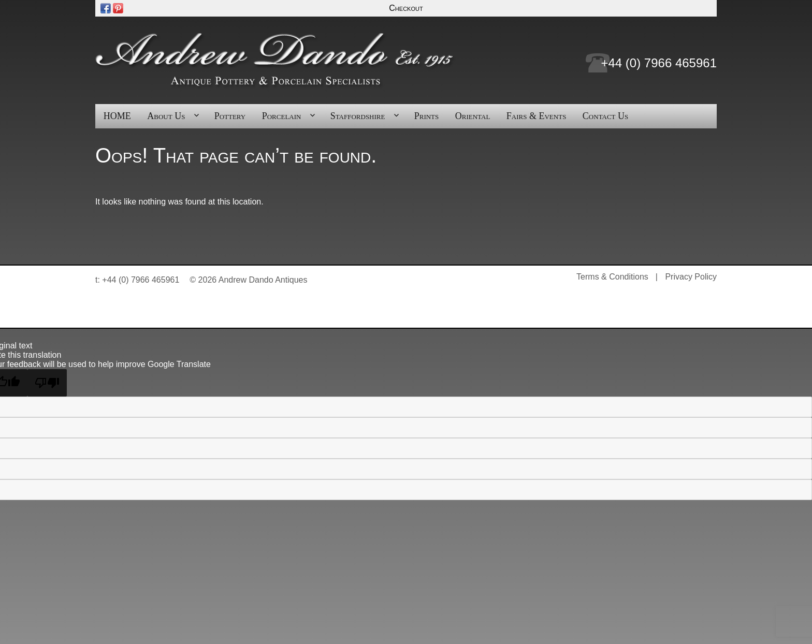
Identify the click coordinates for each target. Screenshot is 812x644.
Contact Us (605, 116)
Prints (427, 116)
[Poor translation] (47, 383)
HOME (117, 116)
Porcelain (282, 116)
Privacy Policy (691, 277)
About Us (166, 116)
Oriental (473, 116)
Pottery (230, 116)
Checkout (406, 8)
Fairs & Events (536, 116)
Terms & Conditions (612, 277)
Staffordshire (358, 116)
